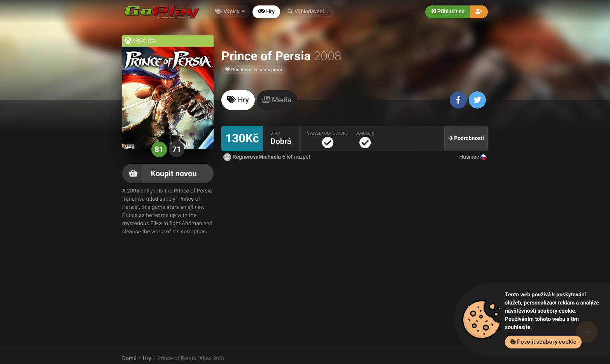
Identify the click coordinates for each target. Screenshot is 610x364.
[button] (308, 12)
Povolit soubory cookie (543, 342)
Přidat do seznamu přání (254, 70)
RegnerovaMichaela (253, 157)
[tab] (238, 100)
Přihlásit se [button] (448, 12)
